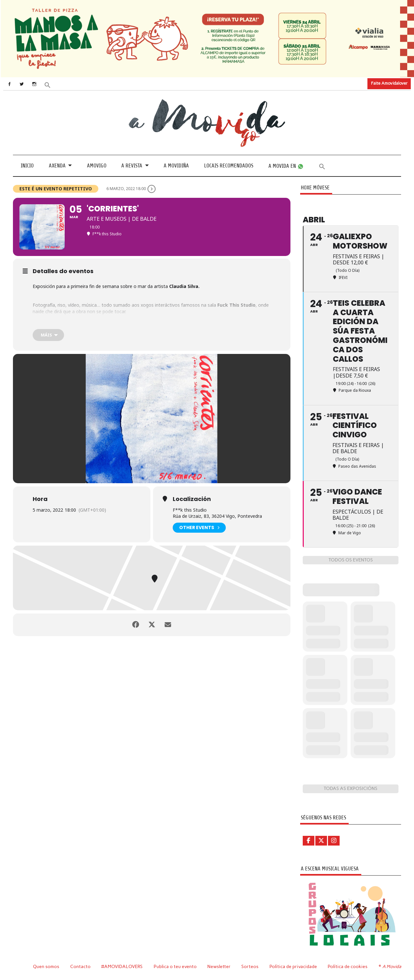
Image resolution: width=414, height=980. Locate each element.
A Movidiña (176, 166)
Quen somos (46, 966)
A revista (132, 166)
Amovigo (97, 166)
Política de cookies (348, 966)
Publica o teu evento (175, 966)
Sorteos (250, 966)
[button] (48, 85)
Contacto (80, 966)
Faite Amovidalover (389, 83)
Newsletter (219, 966)
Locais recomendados (229, 166)
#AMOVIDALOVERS (122, 966)
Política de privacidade (293, 966)
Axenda (57, 166)
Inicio (27, 166)
